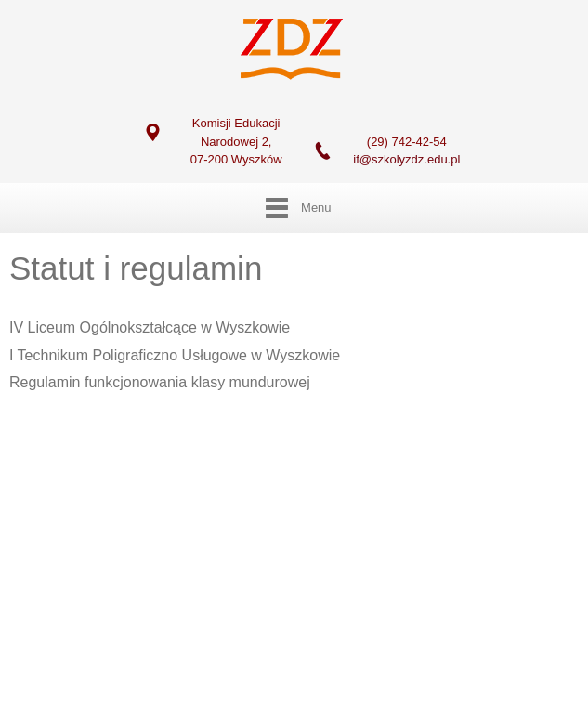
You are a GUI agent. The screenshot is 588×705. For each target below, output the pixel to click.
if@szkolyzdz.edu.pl (406, 159)
